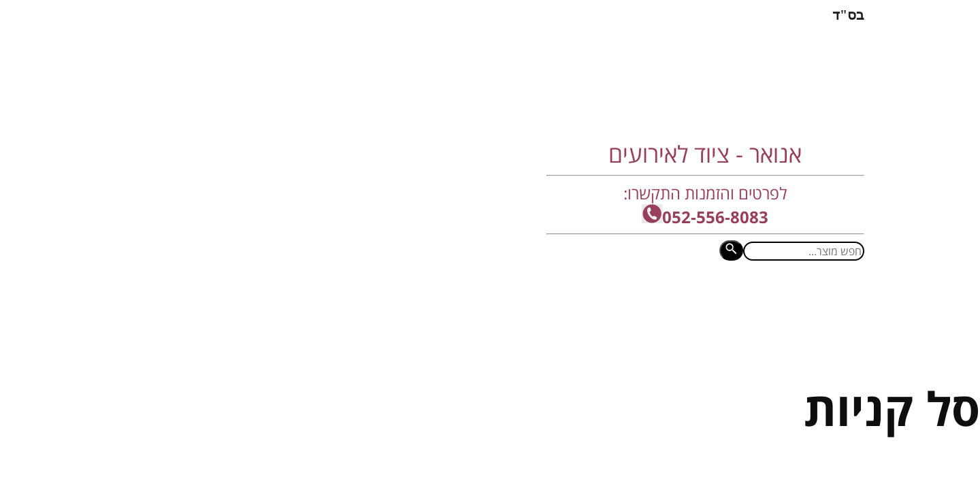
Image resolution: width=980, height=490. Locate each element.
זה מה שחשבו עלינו (631, 295)
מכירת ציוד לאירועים (348, 295)
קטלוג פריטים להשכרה (220, 295)
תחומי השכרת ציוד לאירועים (490, 295)
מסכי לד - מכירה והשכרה (764, 295)
